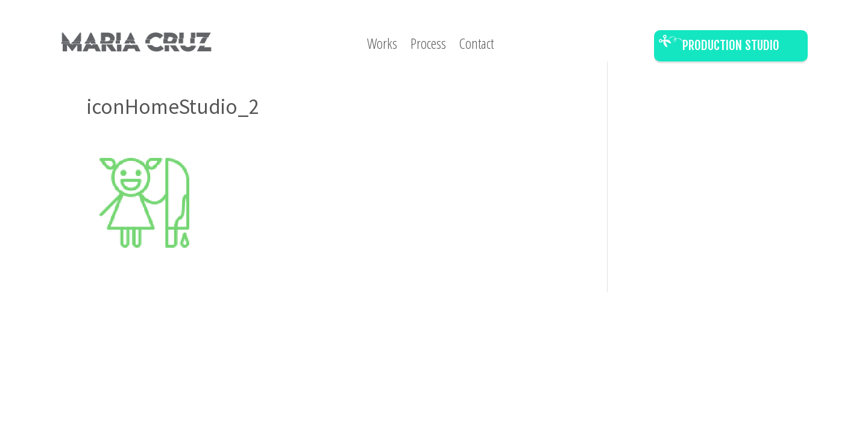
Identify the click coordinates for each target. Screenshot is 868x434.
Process (428, 46)
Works (382, 46)
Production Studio (731, 45)
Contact (476, 46)
